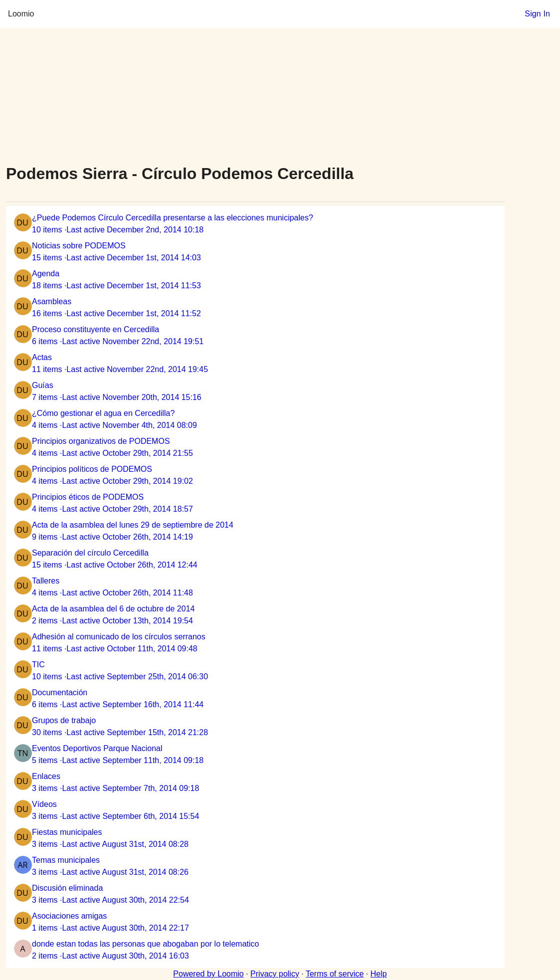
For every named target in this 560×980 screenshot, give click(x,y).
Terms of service (335, 974)
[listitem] (255, 224)
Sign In (537, 14)
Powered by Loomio (208, 974)
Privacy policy (275, 974)
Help (379, 974)
